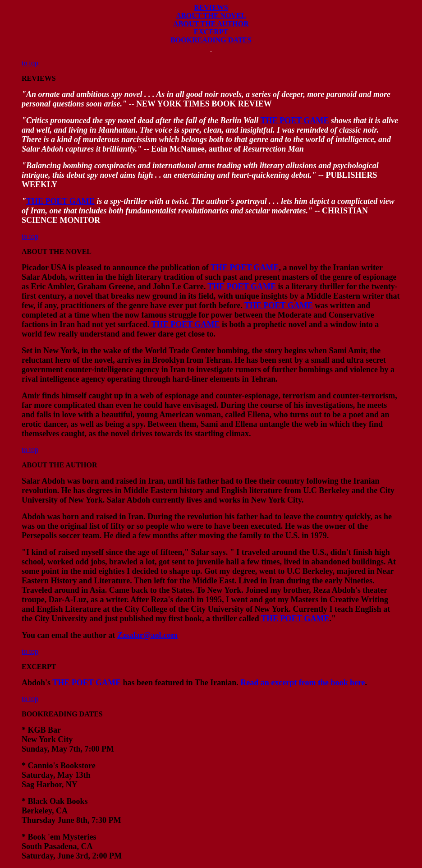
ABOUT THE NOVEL (211, 16)
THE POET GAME (295, 120)
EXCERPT (211, 32)
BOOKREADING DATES (211, 40)
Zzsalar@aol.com (147, 635)
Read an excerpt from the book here (303, 683)
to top (30, 63)
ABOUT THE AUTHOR (211, 24)
